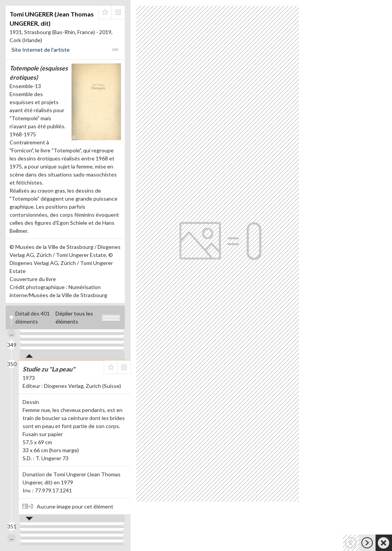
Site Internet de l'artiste (41, 50)
